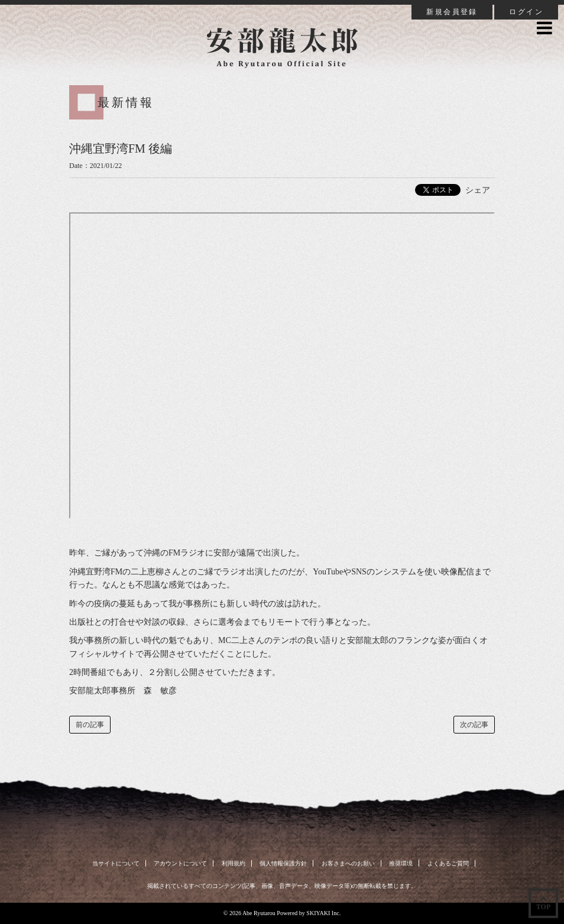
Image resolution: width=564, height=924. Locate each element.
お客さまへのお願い (348, 863)
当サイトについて (116, 863)
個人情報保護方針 (283, 863)
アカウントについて (180, 863)
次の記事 (474, 725)
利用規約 (234, 863)
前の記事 (90, 725)
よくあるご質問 (448, 863)
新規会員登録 (452, 12)
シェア (478, 190)
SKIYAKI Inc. (323, 913)
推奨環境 (401, 863)
